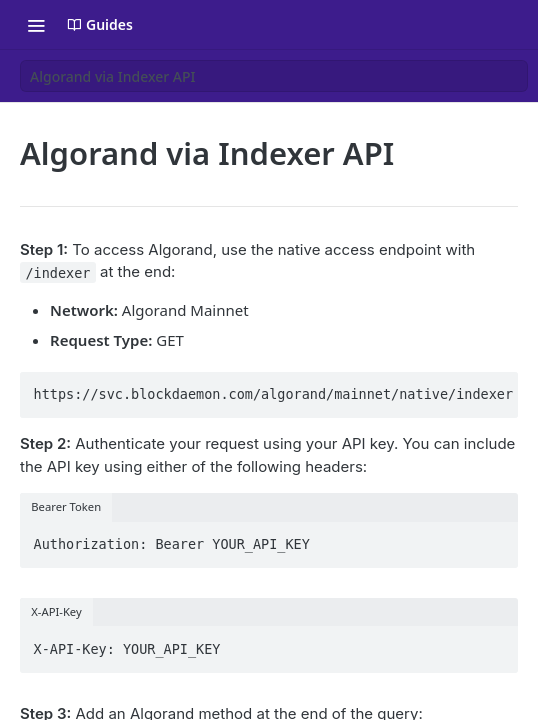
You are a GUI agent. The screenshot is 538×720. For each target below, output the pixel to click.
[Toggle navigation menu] (36, 25)
